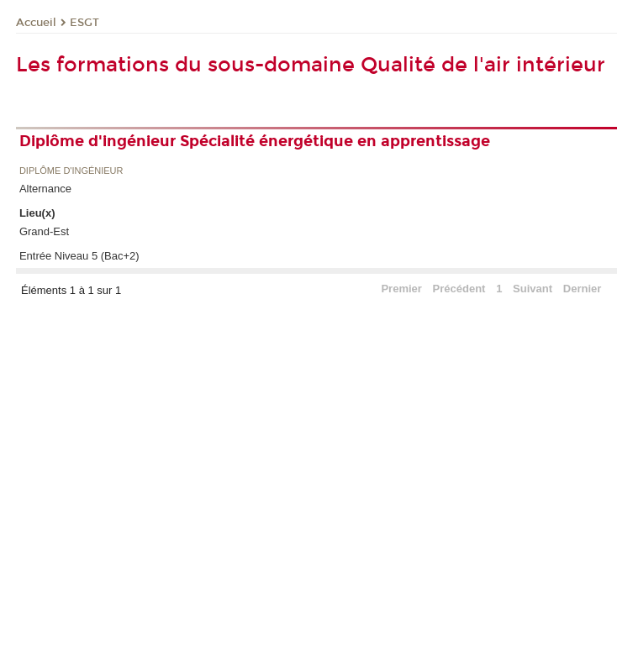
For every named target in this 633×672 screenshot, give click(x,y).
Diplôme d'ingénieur (71, 171)
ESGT (84, 23)
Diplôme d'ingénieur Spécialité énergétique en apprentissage (255, 141)
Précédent (459, 289)
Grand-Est (44, 231)
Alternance (45, 189)
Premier (401, 289)
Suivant (533, 289)
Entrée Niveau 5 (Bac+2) (79, 256)
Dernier (583, 289)
